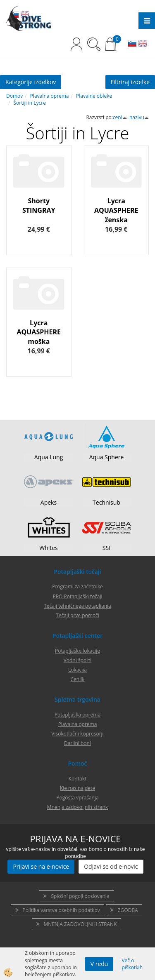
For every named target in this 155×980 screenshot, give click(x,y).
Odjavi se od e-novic (111, 866)
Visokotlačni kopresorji (77, 734)
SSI (106, 548)
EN (143, 44)
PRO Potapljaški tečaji (77, 596)
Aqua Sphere (107, 457)
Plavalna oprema (50, 96)
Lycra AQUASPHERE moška (39, 332)
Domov (14, 96)
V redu (99, 964)
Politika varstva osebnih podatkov (61, 910)
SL (132, 44)
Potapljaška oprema (77, 715)
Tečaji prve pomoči (77, 615)
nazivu (139, 117)
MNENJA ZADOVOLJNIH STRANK (80, 924)
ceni (120, 117)
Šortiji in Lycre (30, 103)
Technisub (106, 502)
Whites (49, 548)
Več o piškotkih (132, 964)
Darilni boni (77, 743)
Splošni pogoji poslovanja (80, 896)
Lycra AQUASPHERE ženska (116, 210)
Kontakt (77, 779)
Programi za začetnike (77, 586)
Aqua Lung (49, 457)
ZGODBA (128, 910)
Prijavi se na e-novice (41, 866)
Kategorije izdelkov (31, 82)
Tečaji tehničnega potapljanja (77, 606)
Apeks (49, 502)
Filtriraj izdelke (130, 82)
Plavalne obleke (94, 96)
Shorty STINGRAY (39, 206)
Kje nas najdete (77, 788)
